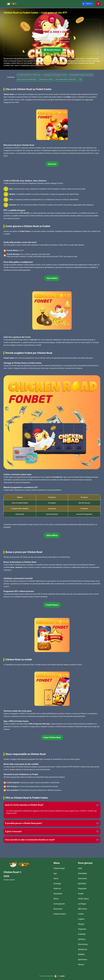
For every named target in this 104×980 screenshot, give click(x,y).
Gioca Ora (52, 164)
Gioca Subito (52, 278)
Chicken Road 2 (60, 914)
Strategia (57, 884)
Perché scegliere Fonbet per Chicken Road (81, 75)
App (55, 873)
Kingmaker (82, 889)
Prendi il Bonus (52, 605)
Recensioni (58, 909)
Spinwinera (83, 959)
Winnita (81, 965)
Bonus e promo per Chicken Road (27, 80)
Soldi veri (57, 889)
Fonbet (81, 914)
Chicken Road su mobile (46, 80)
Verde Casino (83, 899)
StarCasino (82, 878)
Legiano (81, 919)
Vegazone (82, 929)
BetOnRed (82, 884)
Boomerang (83, 944)
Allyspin (81, 924)
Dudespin (82, 934)
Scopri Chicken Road (52, 737)
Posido (81, 894)
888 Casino (83, 909)
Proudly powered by (46, 976)
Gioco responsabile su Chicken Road (66, 80)
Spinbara (82, 939)
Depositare (58, 894)
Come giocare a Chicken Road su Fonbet (55, 75)
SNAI (80, 868)
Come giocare (59, 904)
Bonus (56, 899)
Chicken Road (59, 868)
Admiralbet (82, 873)
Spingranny (83, 949)
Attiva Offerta (52, 535)
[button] (88, 4)
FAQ (80, 80)
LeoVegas (82, 904)
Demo (56, 878)
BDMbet (81, 954)
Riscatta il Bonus (52, 50)
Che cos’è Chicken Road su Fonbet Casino (29, 75)
